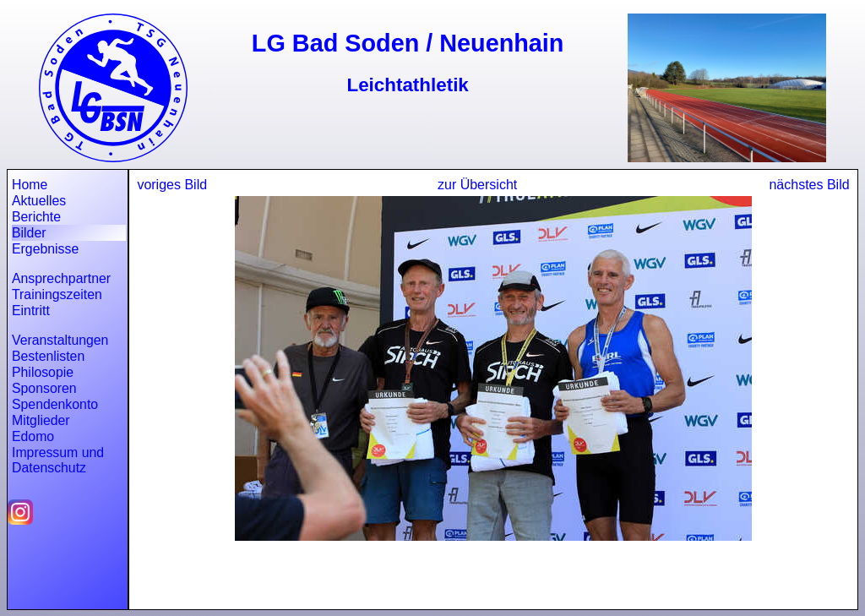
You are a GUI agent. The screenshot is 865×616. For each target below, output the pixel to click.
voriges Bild (172, 185)
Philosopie (43, 372)
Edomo (33, 436)
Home (30, 185)
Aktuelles (39, 201)
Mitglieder (41, 420)
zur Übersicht (477, 185)
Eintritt (31, 311)
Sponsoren (44, 388)
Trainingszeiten (57, 294)
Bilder (29, 233)
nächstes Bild (809, 185)
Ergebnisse (45, 249)
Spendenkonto (55, 404)
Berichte (36, 217)
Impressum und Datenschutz (58, 460)
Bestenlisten (48, 356)
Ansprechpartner (61, 278)
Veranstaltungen (60, 340)
